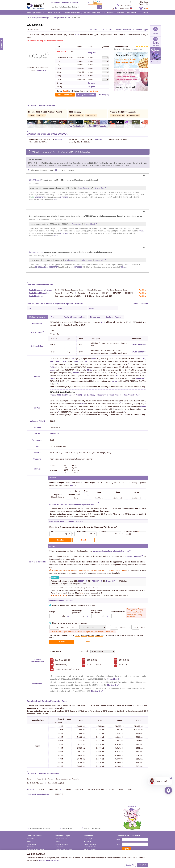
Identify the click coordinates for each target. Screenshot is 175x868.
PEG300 (95, 579)
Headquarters (31, 842)
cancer (53, 368)
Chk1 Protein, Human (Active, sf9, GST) (68, 294)
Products (57, 12)
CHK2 (73, 357)
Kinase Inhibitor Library (95, 288)
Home (50, 12)
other (52, 362)
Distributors (31, 845)
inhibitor (121, 787)
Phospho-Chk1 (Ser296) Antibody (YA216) (66, 393)
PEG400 (91, 633)
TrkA (85, 359)
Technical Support (142, 30)
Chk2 (60, 306)
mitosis (76, 371)
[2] (144, 376)
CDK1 (94, 357)
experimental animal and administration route (111, 549)
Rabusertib (81, 291)
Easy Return (59, 845)
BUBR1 (91, 306)
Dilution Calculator (90, 845)
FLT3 (52, 365)
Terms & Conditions (90, 847)
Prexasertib (58, 291)
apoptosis (140, 376)
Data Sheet (93, 30)
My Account (143, 4)
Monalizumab (94, 291)
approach (134, 554)
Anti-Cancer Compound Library (117, 288)
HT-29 (52, 350)
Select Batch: (97, 649)
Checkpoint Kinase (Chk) (96, 787)
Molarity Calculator (90, 842)
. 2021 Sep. (79, 142)
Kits (104, 12)
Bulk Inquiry (104, 95)
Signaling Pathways (36, 12)
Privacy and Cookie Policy (50, 860)
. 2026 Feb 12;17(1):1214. (41, 139)
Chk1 (30, 306)
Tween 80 (99, 633)
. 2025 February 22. (117, 139)
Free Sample (88, 837)
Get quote (91, 83)
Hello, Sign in (144, 2)
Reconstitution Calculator (92, 850)
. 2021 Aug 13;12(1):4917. (81, 139)
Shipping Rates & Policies (64, 847)
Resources (111, 12)
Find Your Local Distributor (93, 826)
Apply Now (92, 53)
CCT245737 (117, 291)
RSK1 (52, 359)
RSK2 (58, 359)
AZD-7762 (70, 291)
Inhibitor (111, 787)
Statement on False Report (35, 847)
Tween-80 (110, 579)
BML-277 (105, 291)
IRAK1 (77, 359)
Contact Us (144, 12)
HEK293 (53, 342)
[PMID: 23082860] (139, 342)
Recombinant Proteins (92, 12)
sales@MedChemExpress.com (40, 826)
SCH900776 (129, 291)
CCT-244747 (80, 787)
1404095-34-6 (41, 70)
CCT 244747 (67, 787)
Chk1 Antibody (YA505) (132, 393)
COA (103, 30)
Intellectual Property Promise (65, 850)
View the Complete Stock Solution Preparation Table (73, 503)
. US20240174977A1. (37, 142)
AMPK (64, 359)
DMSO (72, 483)
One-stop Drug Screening (72, 12)
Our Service (132, 12)
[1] (43, 329)
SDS (110, 30)
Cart (146, 8)
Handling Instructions (124, 30)
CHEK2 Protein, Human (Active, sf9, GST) (99, 294)
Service (58, 839)
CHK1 (77, 35)
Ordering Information (62, 842)
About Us (30, 839)
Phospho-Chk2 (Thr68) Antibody (109, 393)
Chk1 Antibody (89, 393)
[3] (57, 381)
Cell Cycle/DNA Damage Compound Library (69, 288)
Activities (121, 12)
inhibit (130, 787)
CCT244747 (41, 787)
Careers (29, 850)
